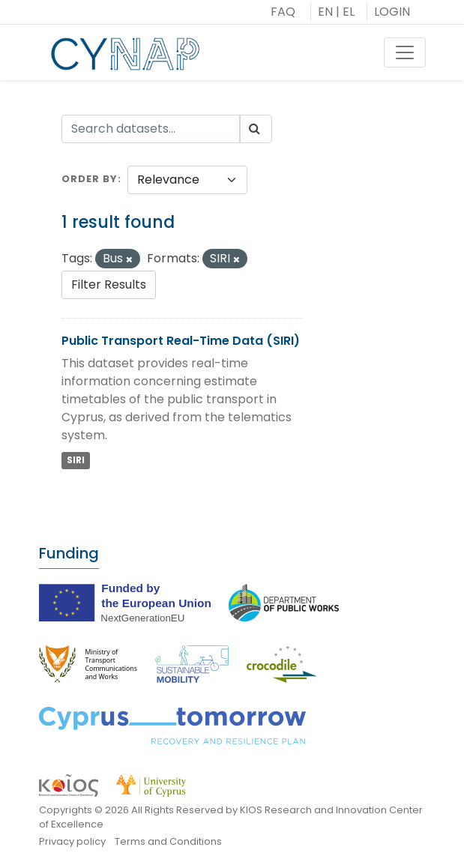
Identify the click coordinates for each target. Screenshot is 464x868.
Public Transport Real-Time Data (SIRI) (181, 341)
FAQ (283, 12)
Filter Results (109, 284)
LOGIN (392, 12)
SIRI (76, 460)
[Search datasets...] (151, 129)
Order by (90, 179)
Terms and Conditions (168, 841)
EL (349, 12)
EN (325, 12)
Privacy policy (72, 841)
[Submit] (256, 129)
